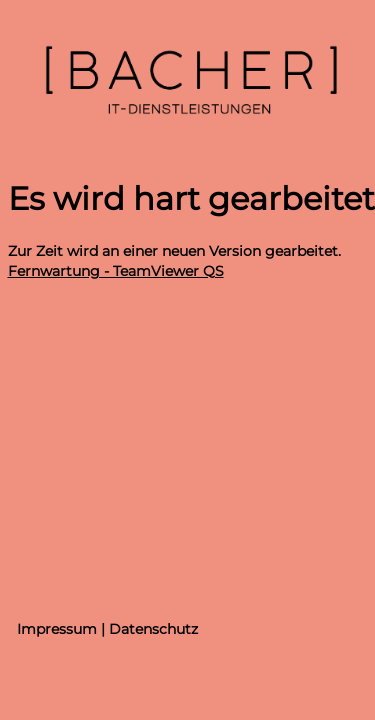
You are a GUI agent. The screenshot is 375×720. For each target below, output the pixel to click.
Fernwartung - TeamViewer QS (116, 271)
